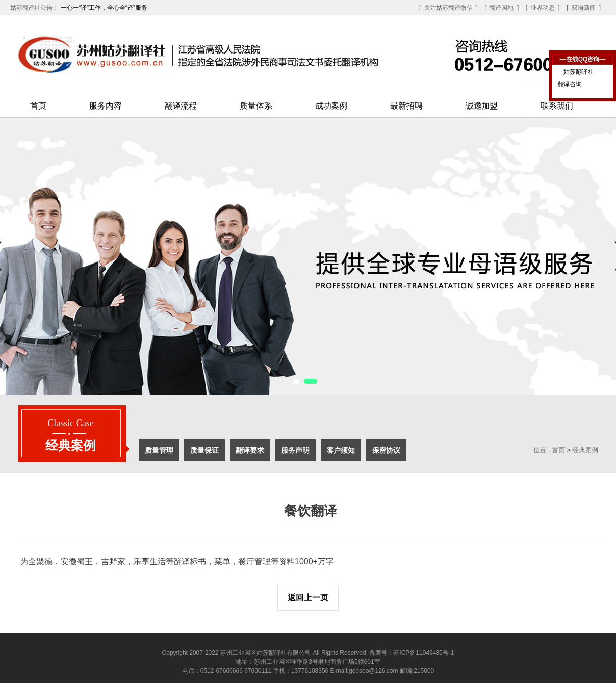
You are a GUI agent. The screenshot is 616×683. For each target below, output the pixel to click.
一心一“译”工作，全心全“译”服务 (104, 8)
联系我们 (557, 106)
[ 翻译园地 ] (501, 8)
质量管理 (159, 450)
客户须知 (341, 450)
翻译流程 (181, 106)
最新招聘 (406, 106)
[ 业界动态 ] (543, 8)
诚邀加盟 (482, 106)
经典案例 (585, 450)
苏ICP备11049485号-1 (424, 653)
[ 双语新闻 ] (584, 8)
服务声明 (295, 450)
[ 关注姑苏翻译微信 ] (448, 8)
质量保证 (204, 450)
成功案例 (331, 106)
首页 (38, 106)
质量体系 (256, 106)
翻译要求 (250, 450)
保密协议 (386, 450)
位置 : (542, 450)
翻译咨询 (570, 84)
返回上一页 (308, 597)
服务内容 (106, 106)
